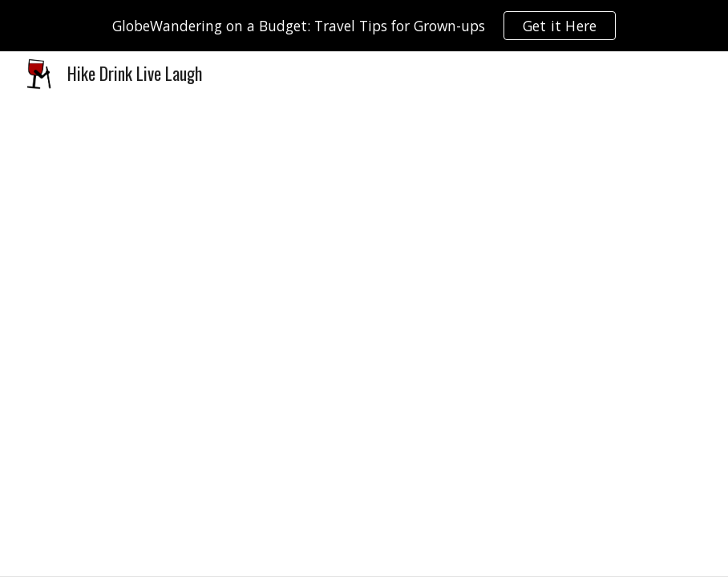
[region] (364, 26)
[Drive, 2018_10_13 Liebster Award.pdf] (364, 336)
